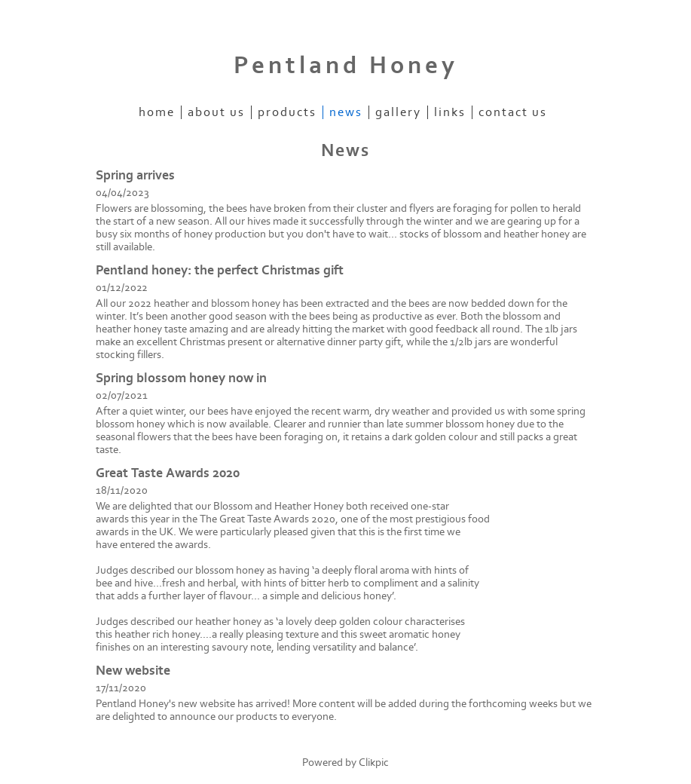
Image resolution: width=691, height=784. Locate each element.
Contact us (513, 112)
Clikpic (374, 763)
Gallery (398, 112)
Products (287, 112)
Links (450, 112)
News (346, 112)
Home (157, 112)
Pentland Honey (346, 66)
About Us (216, 112)
